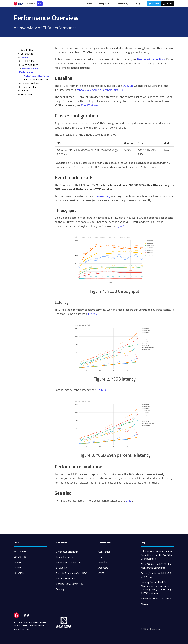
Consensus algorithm (67, 552)
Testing (60, 589)
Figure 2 (93, 314)
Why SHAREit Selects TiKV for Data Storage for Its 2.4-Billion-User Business (157, 555)
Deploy (25, 57)
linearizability (102, 196)
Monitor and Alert (31, 83)
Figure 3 (101, 390)
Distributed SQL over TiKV (70, 584)
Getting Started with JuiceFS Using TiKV (156, 575)
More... (144, 604)
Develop (25, 91)
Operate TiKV (29, 87)
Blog (138, 4)
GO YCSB (128, 86)
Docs (90, 4)
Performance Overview (36, 76)
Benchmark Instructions (36, 80)
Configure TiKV (30, 65)
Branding (103, 562)
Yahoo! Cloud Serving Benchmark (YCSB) (100, 90)
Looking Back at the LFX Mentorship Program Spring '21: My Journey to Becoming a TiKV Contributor (157, 588)
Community (122, 4)
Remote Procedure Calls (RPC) (72, 573)
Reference (26, 94)
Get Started (27, 54)
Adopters (103, 568)
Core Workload (90, 105)
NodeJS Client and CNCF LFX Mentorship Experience (156, 566)
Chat (101, 557)
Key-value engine (65, 557)
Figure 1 (120, 226)
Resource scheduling (67, 578)
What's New (20, 551)
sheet (129, 501)
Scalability (61, 568)
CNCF (101, 573)
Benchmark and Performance (29, 70)
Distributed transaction (68, 562)
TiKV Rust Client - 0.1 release (156, 599)
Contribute (104, 552)
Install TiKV (28, 61)
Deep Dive (104, 4)
